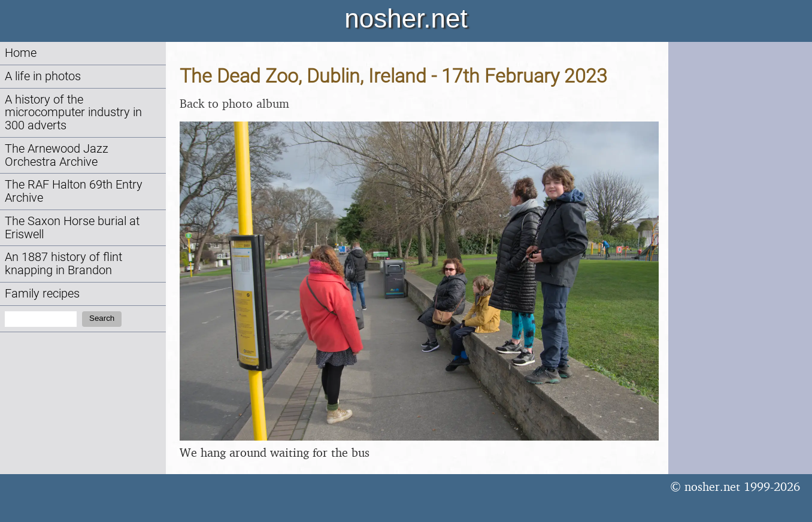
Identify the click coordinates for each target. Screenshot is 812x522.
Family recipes (42, 294)
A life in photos (43, 76)
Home (21, 53)
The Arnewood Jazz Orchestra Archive (57, 155)
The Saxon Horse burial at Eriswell (72, 228)
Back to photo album (234, 103)
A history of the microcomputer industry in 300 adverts (73, 113)
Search (102, 318)
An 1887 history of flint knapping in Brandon (63, 264)
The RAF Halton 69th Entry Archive (74, 191)
